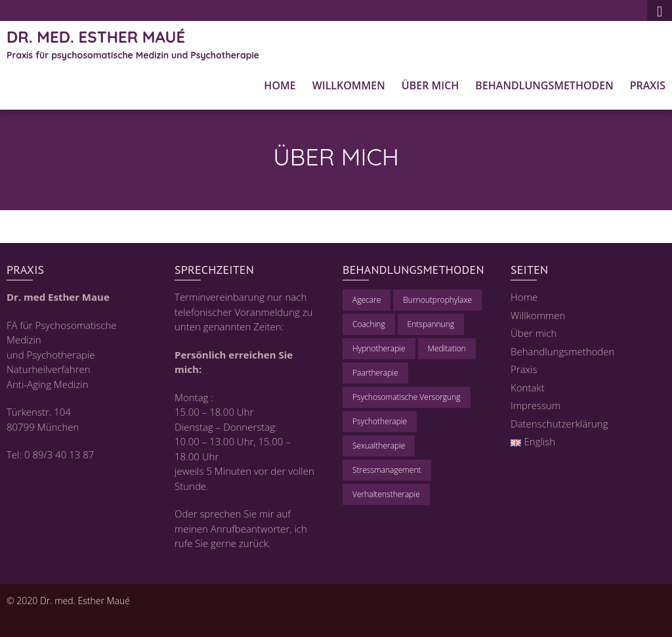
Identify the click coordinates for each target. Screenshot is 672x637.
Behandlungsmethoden (544, 85)
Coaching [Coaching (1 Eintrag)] (369, 324)
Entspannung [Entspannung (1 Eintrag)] (431, 324)
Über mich (430, 85)
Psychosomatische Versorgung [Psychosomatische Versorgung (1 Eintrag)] (406, 397)
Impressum (535, 405)
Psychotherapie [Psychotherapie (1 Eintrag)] (380, 421)
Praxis (648, 85)
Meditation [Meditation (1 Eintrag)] (447, 348)
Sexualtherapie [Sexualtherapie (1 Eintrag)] (379, 446)
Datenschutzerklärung (559, 424)
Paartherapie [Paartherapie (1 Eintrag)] (375, 373)
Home (280, 85)
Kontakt (528, 387)
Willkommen (349, 85)
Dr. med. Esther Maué (96, 37)
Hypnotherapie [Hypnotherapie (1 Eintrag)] (379, 348)
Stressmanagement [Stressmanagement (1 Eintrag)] (387, 470)
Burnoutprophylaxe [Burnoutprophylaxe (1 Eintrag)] (437, 300)
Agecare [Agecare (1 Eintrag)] (367, 300)
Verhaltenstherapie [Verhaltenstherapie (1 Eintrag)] (386, 494)
